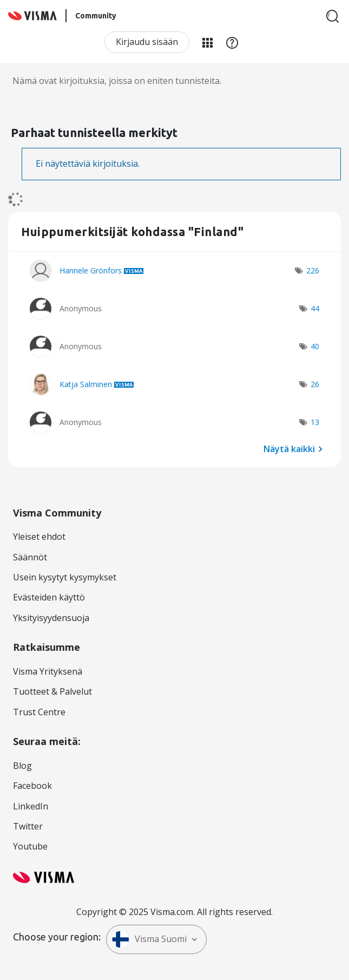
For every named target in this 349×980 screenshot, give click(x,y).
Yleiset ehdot (39, 537)
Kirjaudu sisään (147, 42)
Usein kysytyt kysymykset (65, 577)
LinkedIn (31, 806)
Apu (232, 42)
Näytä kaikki (289, 448)
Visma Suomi (149, 939)
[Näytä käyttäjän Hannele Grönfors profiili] (91, 270)
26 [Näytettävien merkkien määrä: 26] (315, 384)
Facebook (32, 786)
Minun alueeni (207, 42)
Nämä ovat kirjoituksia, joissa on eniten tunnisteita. (117, 81)
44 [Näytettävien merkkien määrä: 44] (315, 308)
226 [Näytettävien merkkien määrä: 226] (313, 270)
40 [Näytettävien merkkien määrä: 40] (315, 346)
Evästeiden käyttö (49, 597)
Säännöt (30, 557)
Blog (22, 766)
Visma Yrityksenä (48, 671)
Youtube (30, 846)
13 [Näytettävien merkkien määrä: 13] (315, 422)
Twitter (28, 826)
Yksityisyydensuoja (51, 618)
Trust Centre (39, 712)
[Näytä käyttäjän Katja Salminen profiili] (86, 384)
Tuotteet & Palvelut (52, 691)
